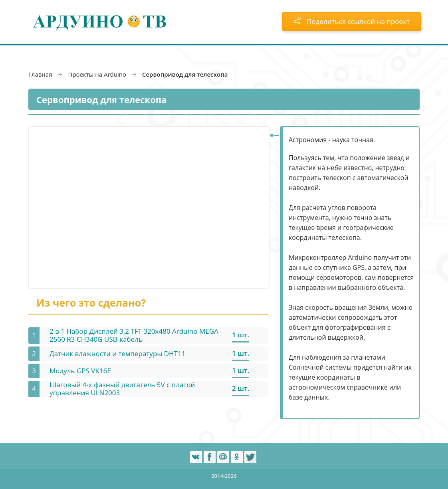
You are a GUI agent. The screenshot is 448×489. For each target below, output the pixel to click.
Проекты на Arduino (97, 74)
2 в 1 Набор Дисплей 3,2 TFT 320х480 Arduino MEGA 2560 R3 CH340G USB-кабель (134, 335)
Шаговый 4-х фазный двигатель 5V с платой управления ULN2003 (122, 389)
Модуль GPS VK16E (80, 371)
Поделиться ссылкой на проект (352, 21)
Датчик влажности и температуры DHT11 (117, 353)
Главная (40, 74)
